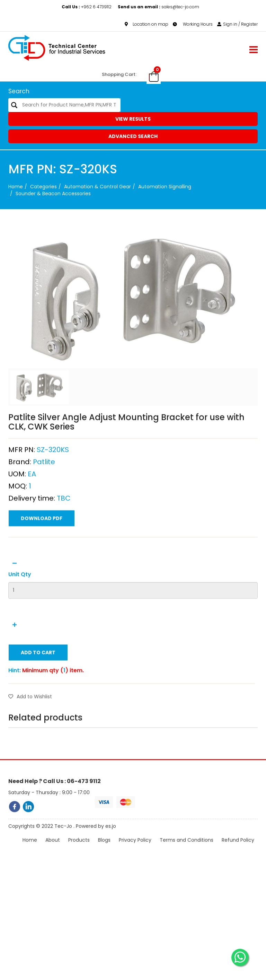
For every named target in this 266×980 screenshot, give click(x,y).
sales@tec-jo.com (158, 7)
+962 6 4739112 (87, 7)
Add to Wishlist (30, 730)
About (53, 849)
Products (79, 849)
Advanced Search (133, 136)
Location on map (147, 24)
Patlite (44, 496)
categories (43, 187)
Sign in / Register (237, 24)
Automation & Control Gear (97, 187)
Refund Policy (238, 849)
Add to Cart (38, 686)
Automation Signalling (165, 187)
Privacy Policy (135, 849)
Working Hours (193, 24)
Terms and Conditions (187, 849)
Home (16, 187)
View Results (133, 119)
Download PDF (42, 552)
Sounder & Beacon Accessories (53, 194)
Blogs (104, 849)
